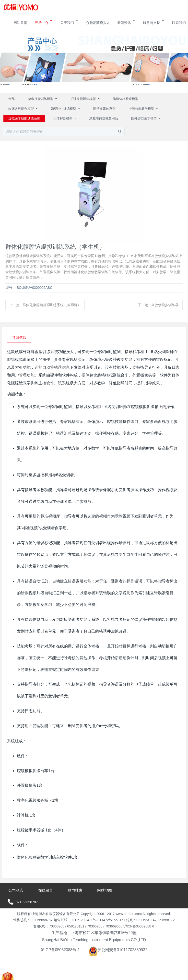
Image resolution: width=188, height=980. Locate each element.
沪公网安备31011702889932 (118, 950)
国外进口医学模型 (144, 118)
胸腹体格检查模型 (126, 99)
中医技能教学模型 (142, 109)
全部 (12, 99)
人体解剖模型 (63, 118)
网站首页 (20, 23)
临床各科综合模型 (22, 109)
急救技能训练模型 (41, 99)
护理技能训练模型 (83, 99)
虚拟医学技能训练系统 (24, 118)
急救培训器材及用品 (104, 118)
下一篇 (158, 305)
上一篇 (45, 305)
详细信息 (19, 337)
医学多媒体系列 (104, 109)
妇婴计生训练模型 (64, 109)
